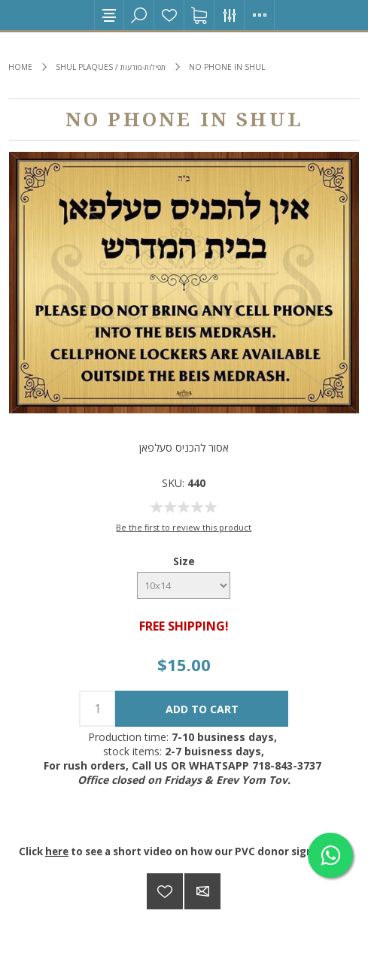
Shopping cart (199, 15)
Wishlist (169, 15)
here (57, 851)
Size (184, 561)
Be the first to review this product (184, 527)
